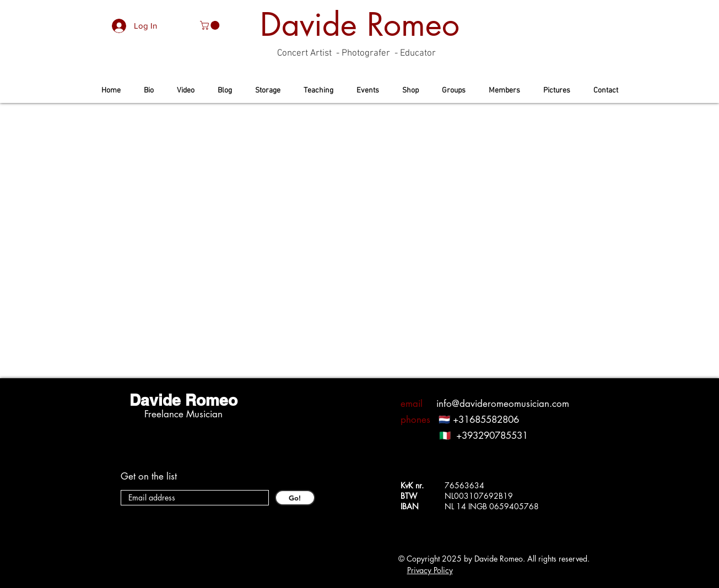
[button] (211, 25)
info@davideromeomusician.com (503, 404)
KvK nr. (415, 485)
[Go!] (295, 498)
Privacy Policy (430, 570)
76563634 (464, 485)
